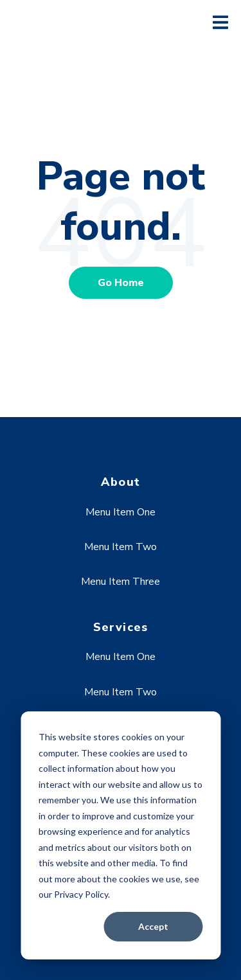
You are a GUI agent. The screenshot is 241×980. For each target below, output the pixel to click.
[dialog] (121, 835)
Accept (153, 926)
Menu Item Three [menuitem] (121, 582)
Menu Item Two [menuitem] (121, 547)
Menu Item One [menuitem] (121, 512)
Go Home (121, 283)
